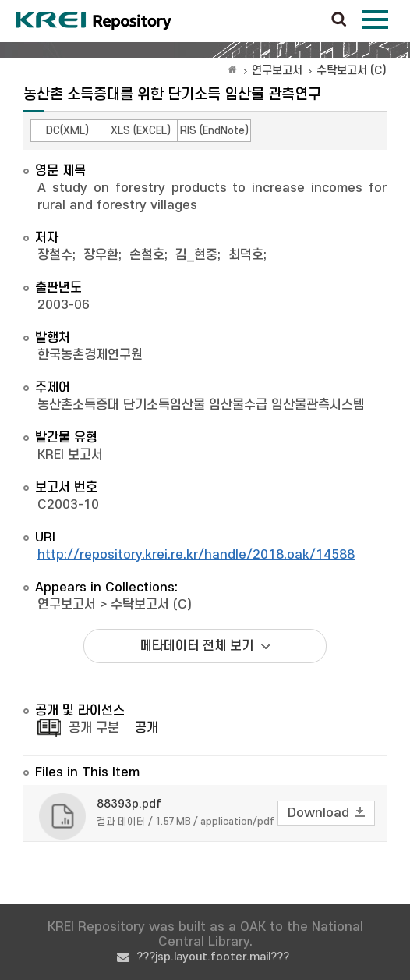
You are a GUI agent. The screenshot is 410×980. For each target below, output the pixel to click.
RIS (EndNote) (214, 131)
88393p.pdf (129, 804)
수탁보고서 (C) (352, 71)
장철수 (55, 255)
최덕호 (246, 255)
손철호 (147, 255)
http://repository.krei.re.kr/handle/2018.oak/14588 (196, 555)
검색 (339, 20)
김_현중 (196, 255)
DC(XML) (67, 131)
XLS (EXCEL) (141, 131)
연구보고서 (277, 71)
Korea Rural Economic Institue (94, 21)
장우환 (101, 255)
